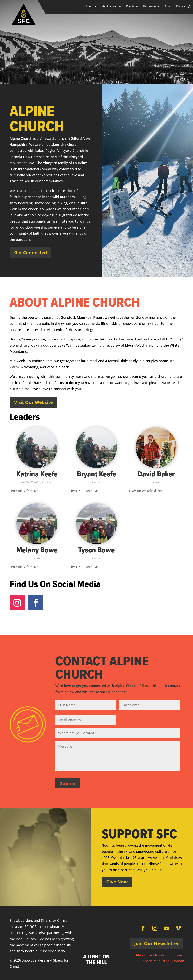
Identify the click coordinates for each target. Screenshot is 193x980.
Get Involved (110, 7)
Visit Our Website (33, 402)
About (90, 7)
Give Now (117, 881)
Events (130, 7)
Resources (150, 7)
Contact (178, 954)
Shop (168, 7)
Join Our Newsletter (157, 942)
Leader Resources (155, 960)
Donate (181, 7)
